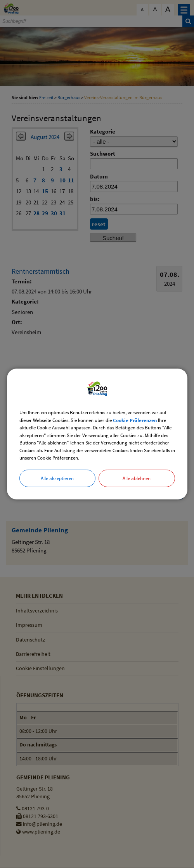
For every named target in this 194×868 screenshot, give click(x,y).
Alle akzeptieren (57, 478)
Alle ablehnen (137, 478)
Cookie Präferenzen (135, 420)
